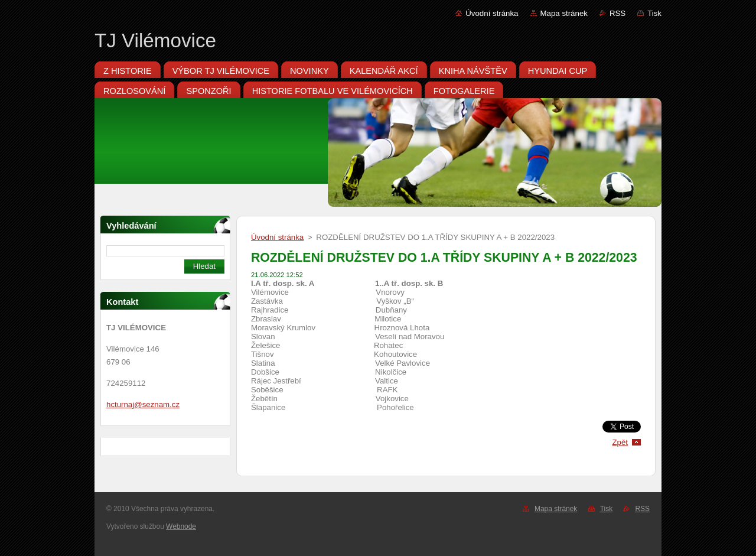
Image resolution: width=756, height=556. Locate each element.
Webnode (181, 526)
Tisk (654, 13)
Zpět (620, 442)
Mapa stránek (564, 13)
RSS (617, 13)
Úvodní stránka (492, 13)
